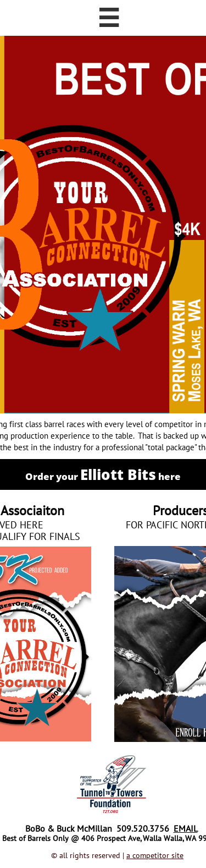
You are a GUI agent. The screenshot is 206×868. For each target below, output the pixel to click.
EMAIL (186, 828)
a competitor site (155, 855)
